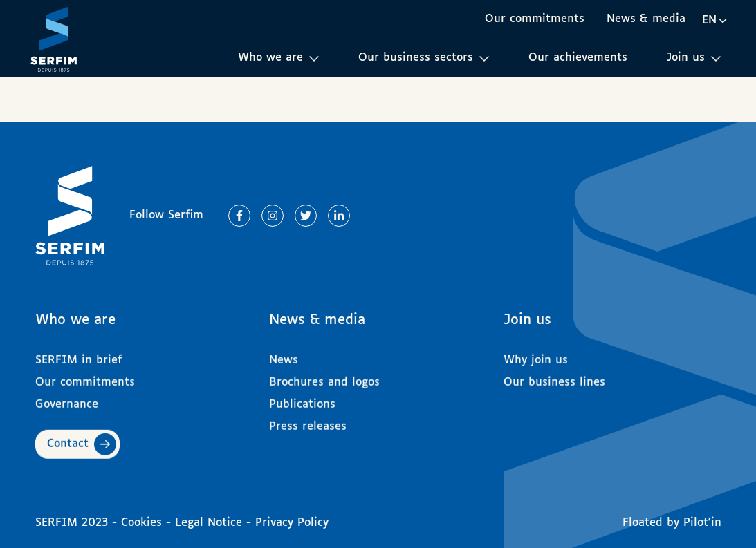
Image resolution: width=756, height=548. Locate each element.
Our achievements (578, 58)
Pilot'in (702, 523)
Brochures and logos (324, 377)
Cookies (144, 523)
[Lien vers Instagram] (273, 216)
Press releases (308, 421)
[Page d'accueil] (54, 39)
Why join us (536, 355)
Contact (68, 438)
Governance (67, 399)
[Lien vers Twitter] (306, 216)
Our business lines (554, 377)
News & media (646, 19)
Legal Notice (209, 523)
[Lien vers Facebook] (239, 216)
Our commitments (535, 19)
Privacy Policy (292, 523)
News (284, 355)
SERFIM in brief (79, 355)
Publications (302, 399)
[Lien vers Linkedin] (339, 216)
